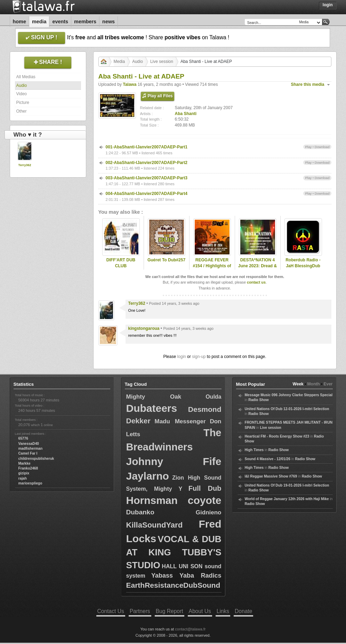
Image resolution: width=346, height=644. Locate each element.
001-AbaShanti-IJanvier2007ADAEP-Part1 (147, 147)
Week (298, 384)
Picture (23, 103)
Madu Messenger (180, 421)
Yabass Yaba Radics (186, 576)
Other (22, 111)
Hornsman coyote (174, 500)
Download (322, 147)
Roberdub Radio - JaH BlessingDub (303, 263)
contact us (256, 282)
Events (60, 22)
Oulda (213, 397)
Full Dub (205, 488)
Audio (22, 85)
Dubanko (140, 512)
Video (22, 94)
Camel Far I (28, 453)
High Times (254, 450)
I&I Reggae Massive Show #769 (271, 476)
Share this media (308, 84)
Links (223, 611)
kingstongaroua (144, 328)
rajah (23, 478)
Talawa (130, 84)
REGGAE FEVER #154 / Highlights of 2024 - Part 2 (212, 266)
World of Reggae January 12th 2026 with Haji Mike (287, 499)
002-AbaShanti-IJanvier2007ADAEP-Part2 (147, 163)
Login (328, 5)
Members (85, 22)
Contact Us (111, 611)
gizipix (24, 473)
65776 (23, 438)
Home (19, 22)
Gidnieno (209, 512)
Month (314, 384)
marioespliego (30, 483)
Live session (162, 62)
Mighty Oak (154, 397)
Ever (328, 384)
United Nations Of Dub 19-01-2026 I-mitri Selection (287, 485)
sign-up (199, 357)
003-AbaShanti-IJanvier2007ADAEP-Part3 (147, 178)
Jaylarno (148, 476)
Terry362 (25, 165)
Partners (140, 611)
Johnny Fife (174, 461)
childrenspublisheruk (36, 459)
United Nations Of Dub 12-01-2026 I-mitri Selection (287, 409)
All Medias (26, 77)
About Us (200, 611)
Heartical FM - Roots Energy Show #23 (277, 436)
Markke (25, 463)
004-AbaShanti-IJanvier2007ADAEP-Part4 (147, 194)
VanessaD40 (29, 444)
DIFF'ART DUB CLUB (121, 263)
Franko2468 (28, 468)
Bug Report (170, 611)
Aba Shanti (186, 114)
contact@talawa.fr (190, 629)
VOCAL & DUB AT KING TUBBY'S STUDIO (174, 552)
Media (39, 22)
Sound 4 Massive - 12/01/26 (268, 459)
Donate (243, 611)
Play (308, 147)
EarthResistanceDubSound (173, 585)
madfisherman (31, 449)
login (181, 357)
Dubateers (152, 408)
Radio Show (258, 400)
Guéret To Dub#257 (166, 260)
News (108, 22)
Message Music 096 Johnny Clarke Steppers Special (289, 395)
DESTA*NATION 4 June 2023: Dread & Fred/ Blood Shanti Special (258, 269)
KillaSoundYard (155, 525)
